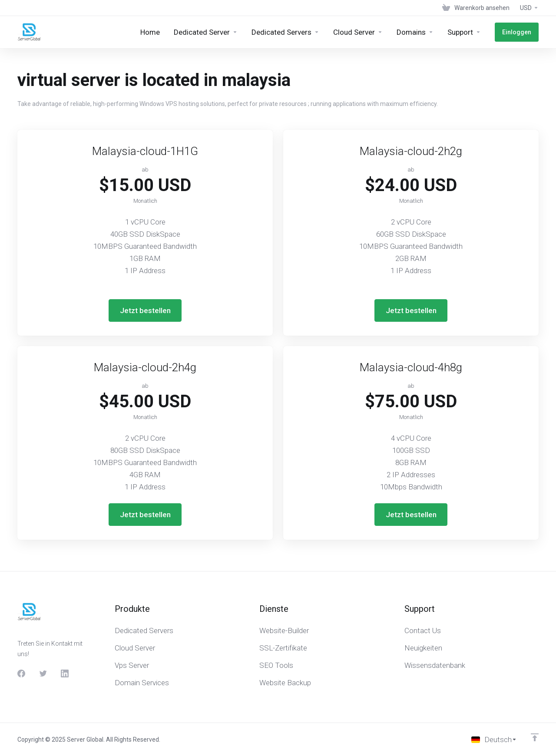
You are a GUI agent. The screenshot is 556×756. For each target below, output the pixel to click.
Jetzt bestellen (145, 310)
